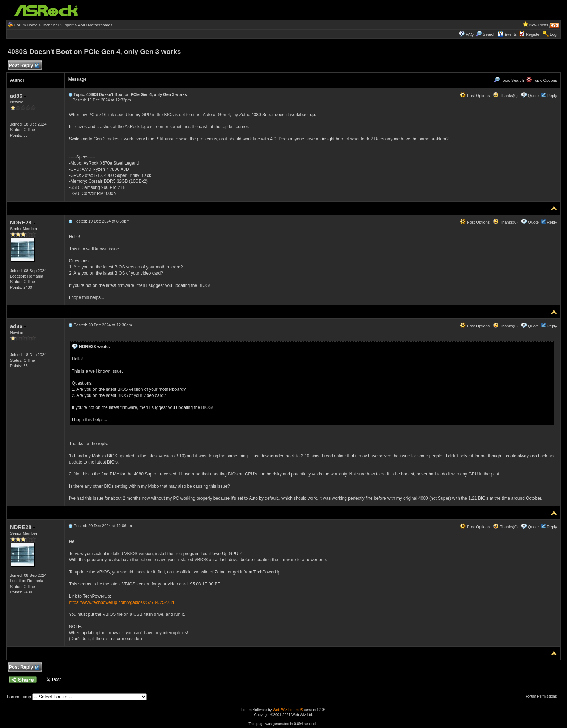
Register (533, 34)
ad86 (18, 96)
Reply (552, 96)
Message (78, 79)
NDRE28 (23, 222)
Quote (533, 96)
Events (507, 34)
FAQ (470, 34)
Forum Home (26, 25)
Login (555, 34)
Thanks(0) (505, 96)
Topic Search (509, 80)
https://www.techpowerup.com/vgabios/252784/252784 (122, 602)
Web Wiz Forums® (288, 710)
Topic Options (542, 80)
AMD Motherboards (95, 25)
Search (489, 34)
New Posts (539, 25)
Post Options (475, 96)
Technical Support (58, 25)
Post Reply (24, 66)
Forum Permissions (543, 696)
